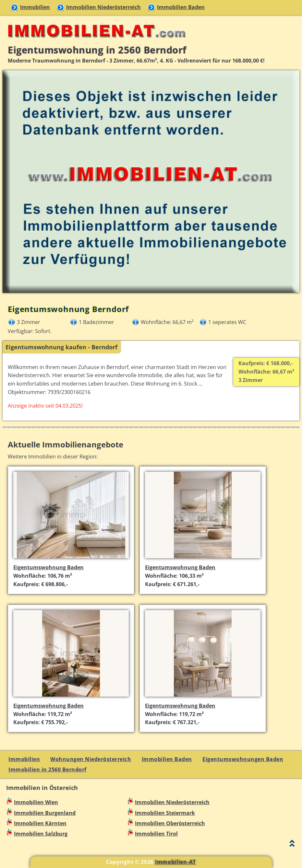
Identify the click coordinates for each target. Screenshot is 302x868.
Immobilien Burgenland (45, 813)
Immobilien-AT (175, 862)
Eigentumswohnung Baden (48, 567)
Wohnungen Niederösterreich (91, 759)
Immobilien (35, 7)
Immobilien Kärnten (40, 823)
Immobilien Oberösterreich (170, 823)
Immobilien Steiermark (165, 813)
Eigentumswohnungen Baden (243, 759)
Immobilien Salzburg (41, 834)
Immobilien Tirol (156, 834)
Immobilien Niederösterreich (103, 7)
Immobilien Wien (36, 802)
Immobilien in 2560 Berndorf (48, 770)
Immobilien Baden (181, 7)
